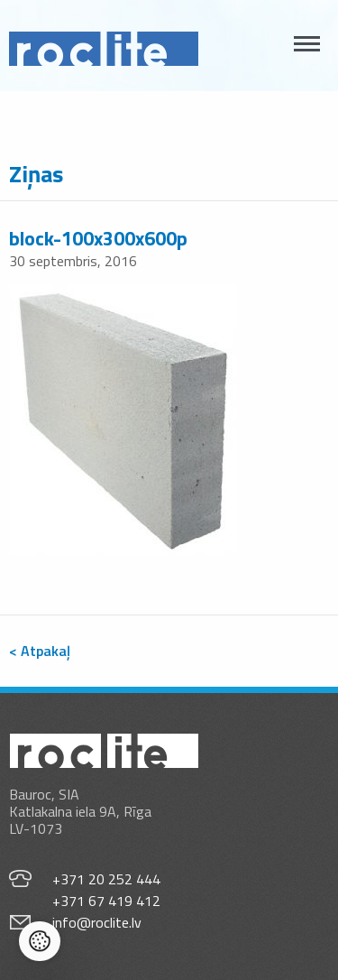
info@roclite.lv (97, 922)
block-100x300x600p (98, 238)
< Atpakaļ (40, 651)
